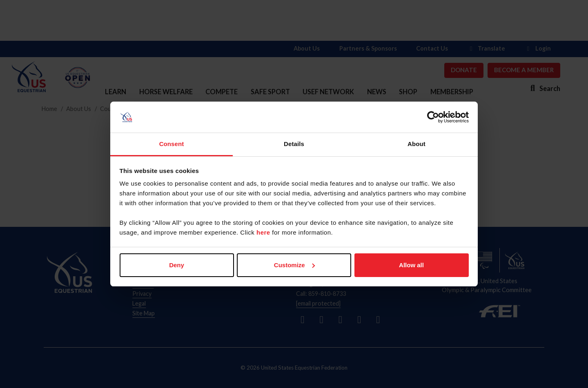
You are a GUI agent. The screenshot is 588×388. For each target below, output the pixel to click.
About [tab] (416, 144)
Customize (294, 265)
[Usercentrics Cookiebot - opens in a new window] (433, 117)
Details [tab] (294, 144)
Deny (177, 265)
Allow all (411, 265)
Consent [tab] (172, 144)
